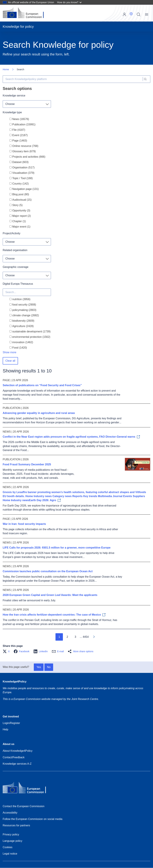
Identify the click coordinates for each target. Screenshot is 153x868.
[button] (131, 14)
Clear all (10, 361)
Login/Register (11, 723)
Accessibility (10, 813)
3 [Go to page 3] (75, 637)
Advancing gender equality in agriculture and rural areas (39, 413)
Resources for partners (16, 825)
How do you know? (69, 2)
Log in (124, 14)
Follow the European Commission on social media (33, 819)
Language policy (13, 841)
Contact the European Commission (24, 806)
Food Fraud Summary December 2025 (27, 464)
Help (5, 729)
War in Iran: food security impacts (24, 524)
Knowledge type (12, 112)
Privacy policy (11, 834)
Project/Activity (12, 233)
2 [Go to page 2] (67, 637)
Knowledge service (14, 96)
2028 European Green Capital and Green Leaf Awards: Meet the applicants (50, 595)
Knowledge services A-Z (17, 764)
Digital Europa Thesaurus (18, 284)
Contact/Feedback (14, 757)
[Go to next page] (94, 637)
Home (6, 69)
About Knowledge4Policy (18, 751)
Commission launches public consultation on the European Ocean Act (48, 571)
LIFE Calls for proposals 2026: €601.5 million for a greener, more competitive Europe (57, 548)
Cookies (8, 847)
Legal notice (10, 854)
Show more (9, 352)
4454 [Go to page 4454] (86, 637)
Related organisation (15, 250)
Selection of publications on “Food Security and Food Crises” (42, 385)
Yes (39, 667)
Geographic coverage (16, 267)
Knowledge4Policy (15, 682)
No (49, 667)
